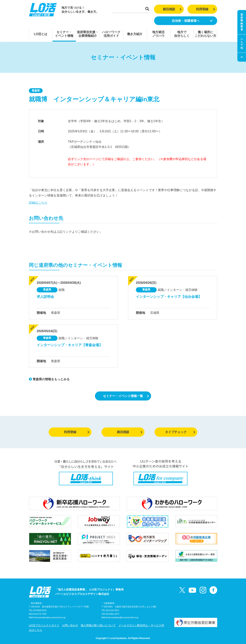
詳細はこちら (38, 203)
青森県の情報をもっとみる (49, 379)
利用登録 (206, 9)
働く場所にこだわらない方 (205, 34)
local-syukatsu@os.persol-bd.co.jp (49, 617)
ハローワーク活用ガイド (111, 34)
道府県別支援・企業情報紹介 (88, 34)
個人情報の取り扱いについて (98, 625)
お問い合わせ (70, 625)
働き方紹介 (135, 34)
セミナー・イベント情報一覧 (126, 396)
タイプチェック (180, 432)
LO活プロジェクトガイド (44, 625)
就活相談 (172, 9)
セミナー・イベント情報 (64, 34)
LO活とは (41, 34)
